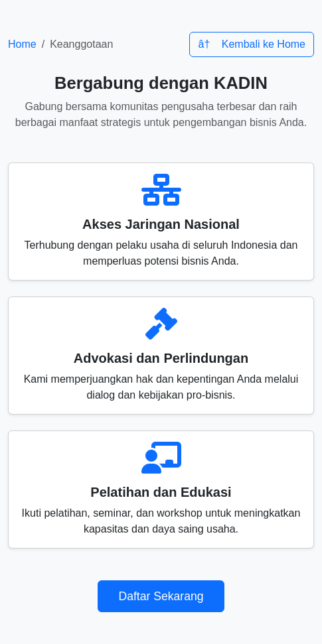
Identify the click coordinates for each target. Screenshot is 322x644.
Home (22, 44)
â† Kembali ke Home (252, 44)
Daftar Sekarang (161, 596)
